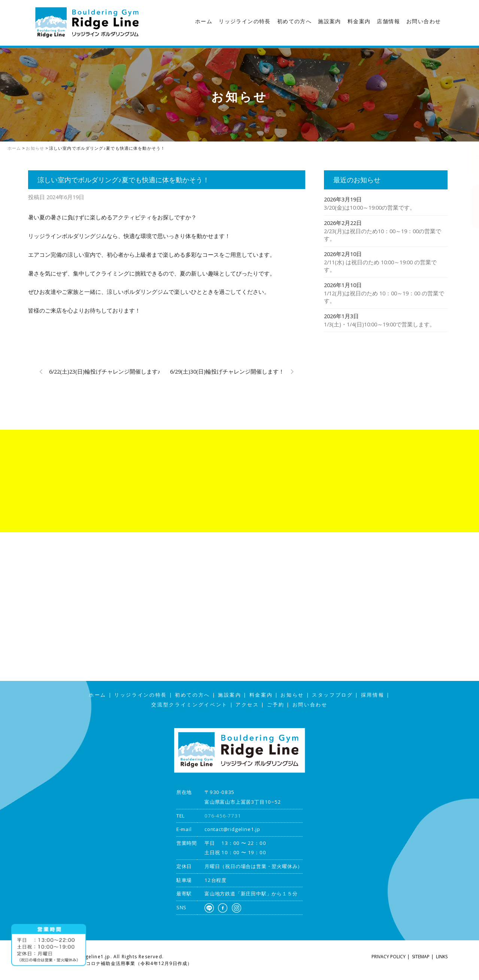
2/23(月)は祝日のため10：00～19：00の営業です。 (383, 235)
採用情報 (373, 695)
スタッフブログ (472, 147)
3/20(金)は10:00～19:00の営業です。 (370, 207)
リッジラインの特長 (245, 21)
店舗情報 (388, 21)
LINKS (442, 957)
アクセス (472, 206)
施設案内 (330, 21)
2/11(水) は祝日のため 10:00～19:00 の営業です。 (380, 266)
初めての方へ (294, 21)
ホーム (204, 21)
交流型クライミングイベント (190, 705)
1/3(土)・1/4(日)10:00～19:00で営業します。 (380, 324)
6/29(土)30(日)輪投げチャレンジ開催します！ (227, 371)
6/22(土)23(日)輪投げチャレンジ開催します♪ (105, 371)
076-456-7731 (223, 816)
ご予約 (276, 705)
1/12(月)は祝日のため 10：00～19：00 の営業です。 (384, 297)
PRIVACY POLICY (389, 957)
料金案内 (359, 21)
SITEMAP (421, 957)
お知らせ (292, 695)
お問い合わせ (424, 21)
